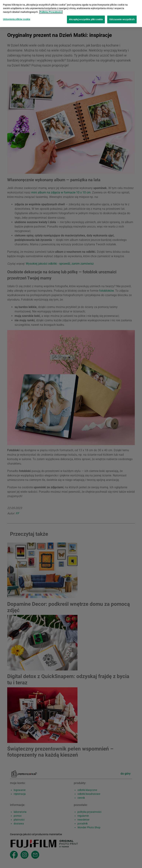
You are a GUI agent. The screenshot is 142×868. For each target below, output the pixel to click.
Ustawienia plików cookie (17, 17)
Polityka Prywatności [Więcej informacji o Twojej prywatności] (51, 10)
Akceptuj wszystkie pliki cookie (86, 17)
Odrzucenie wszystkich (122, 17)
